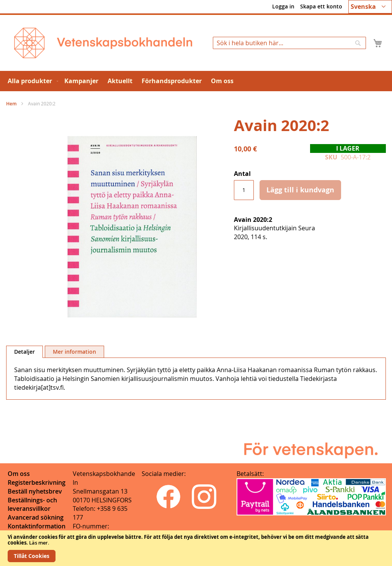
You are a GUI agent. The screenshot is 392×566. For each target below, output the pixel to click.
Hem (11, 104)
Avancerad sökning (36, 517)
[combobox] (289, 43)
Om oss (19, 474)
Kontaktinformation (37, 526)
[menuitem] (31, 81)
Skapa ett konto (321, 6)
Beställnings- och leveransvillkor (32, 504)
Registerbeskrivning (37, 482)
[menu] (196, 81)
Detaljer (24, 352)
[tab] (24, 352)
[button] (370, 7)
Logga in (283, 6)
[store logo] (103, 43)
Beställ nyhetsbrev (35, 491)
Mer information (74, 352)
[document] (196, 548)
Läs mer (38, 543)
